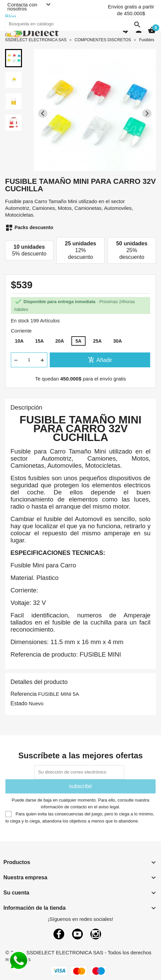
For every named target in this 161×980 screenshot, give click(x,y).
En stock (20, 321)
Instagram (96, 934)
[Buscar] (75, 24)
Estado (19, 703)
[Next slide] (147, 113)
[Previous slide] (43, 113)
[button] (14, 58)
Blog (10, 17)
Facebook (59, 934)
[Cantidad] (29, 360)
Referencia (24, 694)
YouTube (77, 934)
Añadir (100, 360)
